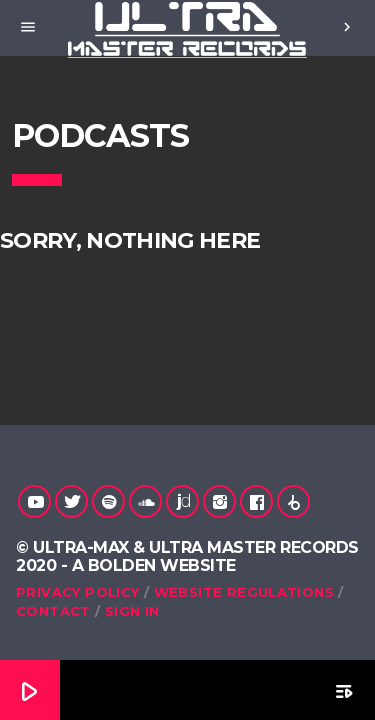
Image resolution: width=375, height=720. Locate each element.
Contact (53, 611)
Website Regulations (244, 592)
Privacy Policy (77, 592)
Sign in (132, 611)
